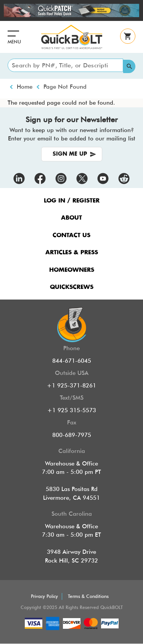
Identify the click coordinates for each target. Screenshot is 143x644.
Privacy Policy (44, 596)
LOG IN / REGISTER (72, 201)
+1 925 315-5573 (72, 410)
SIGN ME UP (70, 154)
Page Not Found (65, 87)
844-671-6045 (72, 361)
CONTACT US (71, 235)
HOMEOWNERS (72, 270)
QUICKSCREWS (72, 287)
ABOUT (71, 218)
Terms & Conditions (88, 596)
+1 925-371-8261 (71, 386)
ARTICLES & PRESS (72, 253)
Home (25, 87)
